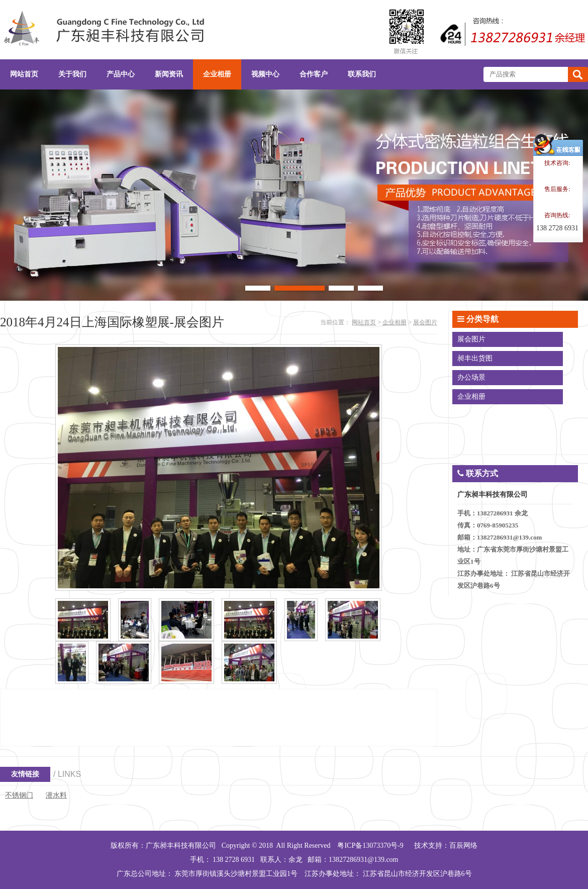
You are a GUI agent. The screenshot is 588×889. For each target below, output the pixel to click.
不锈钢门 (19, 795)
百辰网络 (463, 846)
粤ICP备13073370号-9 (370, 846)
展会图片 (425, 322)
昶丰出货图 (475, 358)
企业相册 (395, 322)
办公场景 (471, 377)
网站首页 (364, 322)
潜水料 (56, 795)
